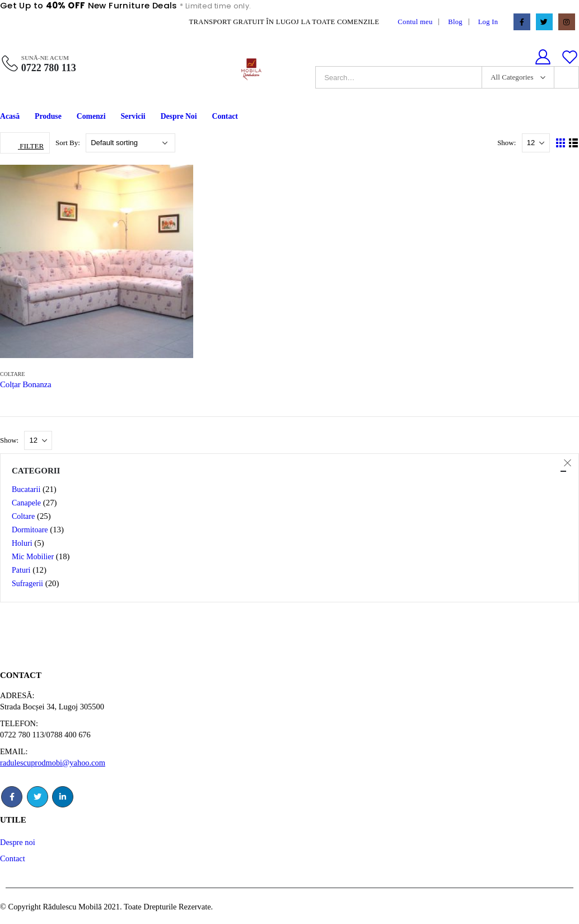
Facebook (12, 797)
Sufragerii (27, 584)
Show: (507, 143)
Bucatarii (26, 489)
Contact (225, 116)
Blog (455, 22)
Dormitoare (30, 530)
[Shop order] (130, 143)
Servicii (133, 116)
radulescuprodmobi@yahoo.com (53, 763)
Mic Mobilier (33, 557)
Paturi (21, 570)
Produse (48, 116)
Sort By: (69, 143)
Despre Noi (179, 116)
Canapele (26, 503)
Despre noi (18, 842)
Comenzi (91, 116)
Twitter (38, 797)
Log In (488, 22)
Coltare (12, 374)
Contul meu (415, 22)
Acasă (10, 116)
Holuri (22, 543)
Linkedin (63, 797)
